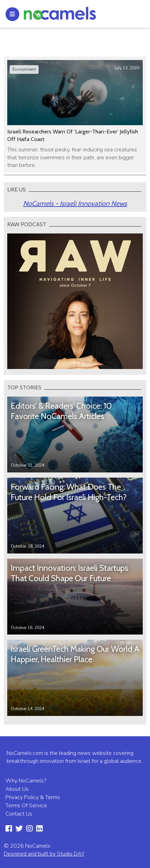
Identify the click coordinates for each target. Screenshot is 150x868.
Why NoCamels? (26, 781)
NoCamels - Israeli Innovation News (75, 203)
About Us (17, 789)
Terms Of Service (26, 806)
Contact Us (19, 814)
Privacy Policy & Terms (33, 797)
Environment (24, 69)
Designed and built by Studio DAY (44, 854)
